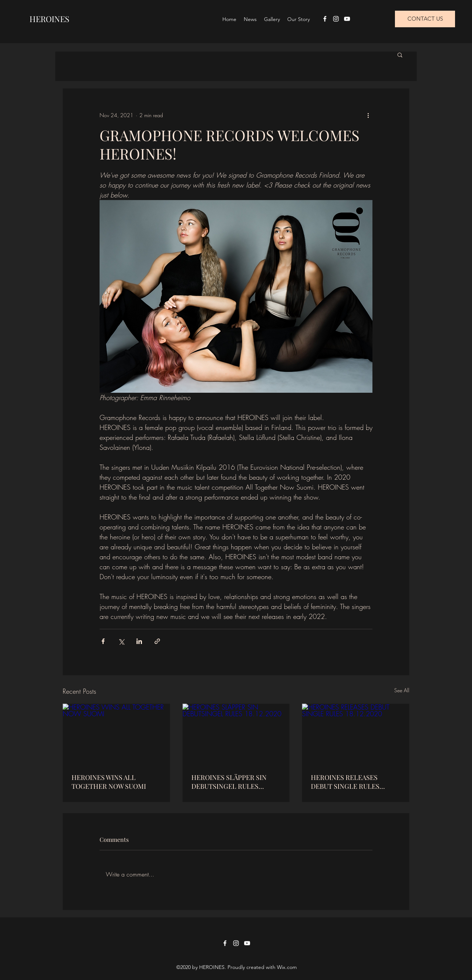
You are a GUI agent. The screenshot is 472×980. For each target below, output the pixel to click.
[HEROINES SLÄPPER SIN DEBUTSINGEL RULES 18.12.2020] (236, 734)
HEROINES (49, 19)
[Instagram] (336, 19)
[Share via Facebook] (103, 641)
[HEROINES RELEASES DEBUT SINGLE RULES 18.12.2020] (356, 734)
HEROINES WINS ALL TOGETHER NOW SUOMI (109, 782)
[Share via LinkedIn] (139, 641)
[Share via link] (157, 641)
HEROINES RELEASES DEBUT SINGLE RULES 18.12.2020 (345, 782)
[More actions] (368, 115)
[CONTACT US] (425, 19)
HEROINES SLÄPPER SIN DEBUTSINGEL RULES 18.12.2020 (229, 782)
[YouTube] (347, 19)
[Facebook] (325, 19)
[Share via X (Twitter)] (121, 641)
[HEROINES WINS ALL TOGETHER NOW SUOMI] (116, 734)
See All (402, 690)
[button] (400, 55)
